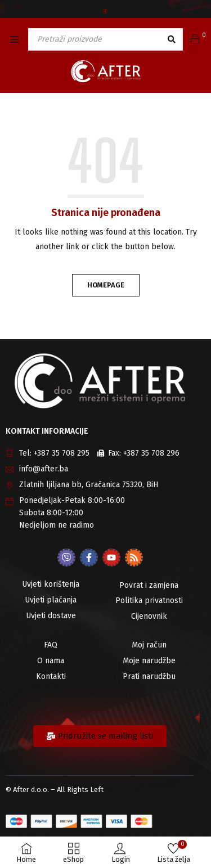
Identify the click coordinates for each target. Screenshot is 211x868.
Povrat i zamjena (149, 585)
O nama (51, 661)
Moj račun (149, 645)
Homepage (106, 285)
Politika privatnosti (149, 601)
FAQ (51, 645)
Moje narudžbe (149, 661)
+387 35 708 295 (62, 453)
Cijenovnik (149, 616)
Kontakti (51, 676)
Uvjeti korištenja (51, 584)
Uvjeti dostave (51, 616)
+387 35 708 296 (151, 453)
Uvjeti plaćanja (51, 600)
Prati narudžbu (149, 676)
